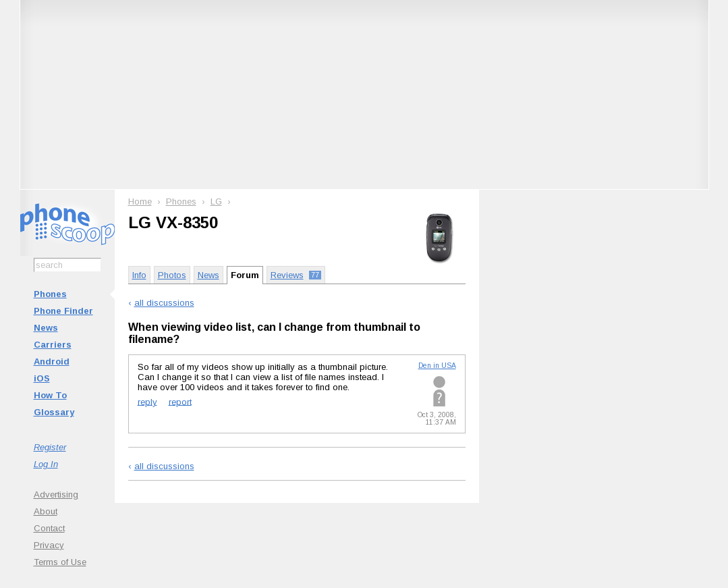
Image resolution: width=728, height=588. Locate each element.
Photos (172, 275)
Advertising (56, 495)
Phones (50, 294)
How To (50, 395)
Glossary (54, 412)
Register (50, 447)
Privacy (49, 545)
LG (216, 202)
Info (139, 275)
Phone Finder (63, 311)
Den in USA (437, 366)
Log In (46, 464)
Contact (49, 528)
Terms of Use (60, 562)
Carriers (53, 345)
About (46, 511)
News (46, 328)
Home (140, 202)
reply (147, 401)
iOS (42, 378)
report (180, 401)
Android (52, 362)
